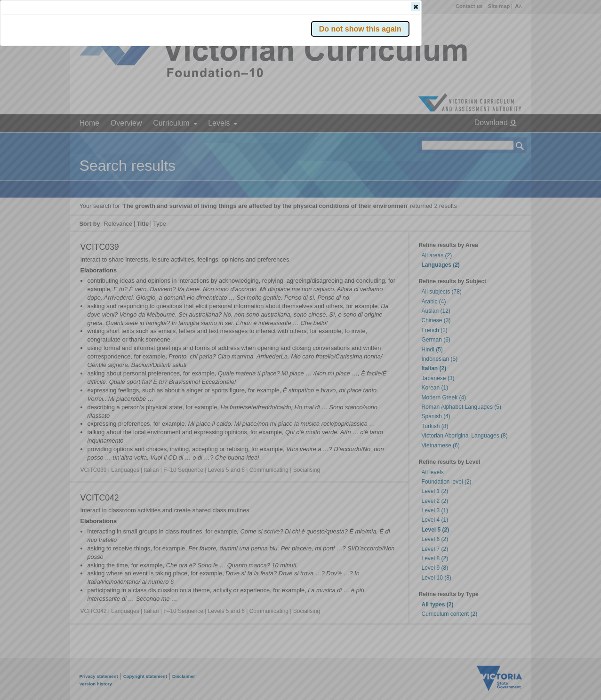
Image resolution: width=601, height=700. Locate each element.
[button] (504, 141)
